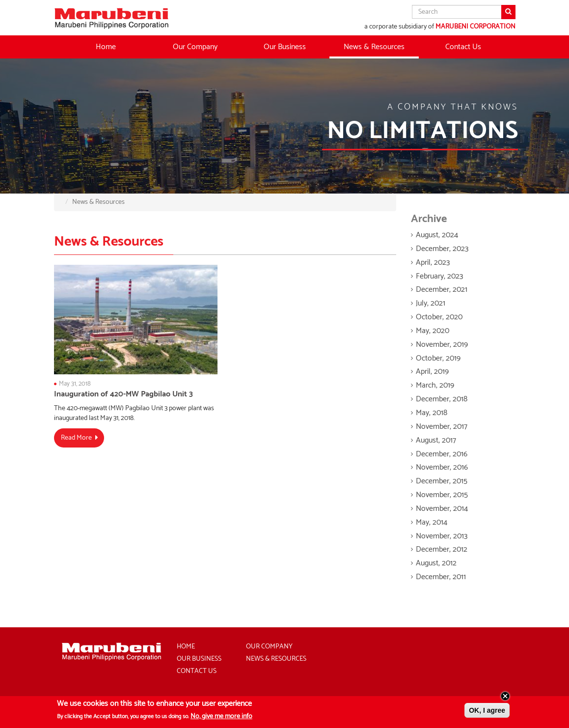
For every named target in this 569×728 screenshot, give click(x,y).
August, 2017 (436, 440)
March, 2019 (435, 385)
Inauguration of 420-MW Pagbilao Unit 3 (123, 394)
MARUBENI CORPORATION (475, 27)
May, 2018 (432, 413)
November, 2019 (442, 345)
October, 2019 (438, 358)
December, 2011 (441, 577)
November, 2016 (442, 467)
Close (505, 699)
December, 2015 (442, 481)
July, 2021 (431, 303)
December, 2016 (442, 454)
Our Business (199, 659)
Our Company (269, 647)
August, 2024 (437, 235)
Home (106, 47)
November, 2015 (442, 495)
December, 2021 (442, 290)
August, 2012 (436, 563)
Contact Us (463, 47)
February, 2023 (439, 276)
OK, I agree (487, 713)
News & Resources (374, 47)
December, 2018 (442, 399)
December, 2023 (442, 249)
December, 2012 (442, 549)
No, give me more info (221, 719)
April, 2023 (433, 263)
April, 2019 (432, 372)
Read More (76, 438)
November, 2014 (442, 509)
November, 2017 (442, 427)
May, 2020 (433, 331)
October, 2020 (439, 317)
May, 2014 (432, 522)
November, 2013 (442, 536)
